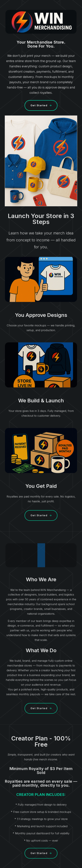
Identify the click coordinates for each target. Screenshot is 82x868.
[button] (41, 105)
